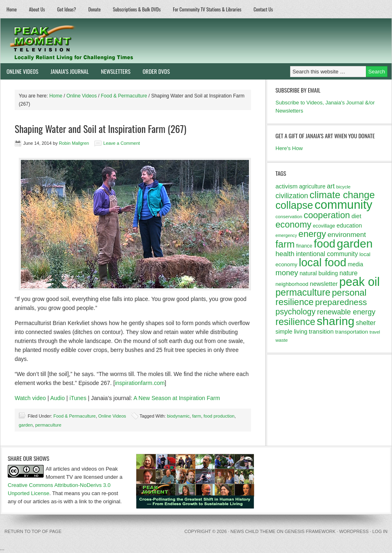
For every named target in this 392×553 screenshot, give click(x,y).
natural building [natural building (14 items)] (319, 273)
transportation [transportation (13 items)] (351, 332)
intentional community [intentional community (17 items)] (327, 254)
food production (219, 416)
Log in (380, 531)
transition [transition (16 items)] (321, 331)
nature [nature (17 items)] (349, 273)
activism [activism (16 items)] (286, 186)
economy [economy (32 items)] (293, 225)
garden (26, 425)
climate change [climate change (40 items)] (342, 195)
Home (12, 9)
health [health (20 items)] (285, 254)
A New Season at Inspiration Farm (176, 398)
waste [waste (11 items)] (282, 340)
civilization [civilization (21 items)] (292, 196)
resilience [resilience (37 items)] (295, 322)
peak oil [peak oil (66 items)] (359, 282)
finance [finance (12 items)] (304, 246)
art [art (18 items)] (331, 186)
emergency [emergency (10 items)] (286, 235)
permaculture (48, 425)
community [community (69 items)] (344, 205)
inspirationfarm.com (140, 383)
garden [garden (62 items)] (355, 243)
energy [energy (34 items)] (312, 234)
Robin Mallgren (74, 143)
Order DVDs (153, 71)
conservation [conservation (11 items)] (289, 217)
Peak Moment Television (95, 41)
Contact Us (263, 9)
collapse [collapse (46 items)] (294, 205)
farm (196, 416)
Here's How (289, 148)
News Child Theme (253, 531)
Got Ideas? (67, 9)
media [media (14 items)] (355, 264)
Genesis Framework (310, 531)
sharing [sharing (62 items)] (335, 321)
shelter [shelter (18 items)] (366, 323)
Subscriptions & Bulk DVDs (137, 9)
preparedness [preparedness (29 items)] (341, 302)
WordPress (354, 531)
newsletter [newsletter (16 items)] (324, 284)
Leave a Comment (122, 143)
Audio (57, 398)
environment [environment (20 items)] (347, 235)
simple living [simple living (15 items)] (291, 332)
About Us (37, 9)
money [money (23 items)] (287, 273)
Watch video (30, 398)
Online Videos (19, 71)
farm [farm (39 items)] (285, 244)
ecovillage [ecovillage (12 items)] (324, 226)
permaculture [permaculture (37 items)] (303, 292)
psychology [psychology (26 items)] (295, 312)
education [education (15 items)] (349, 226)
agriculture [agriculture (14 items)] (312, 186)
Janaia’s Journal (67, 71)
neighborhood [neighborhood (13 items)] (292, 284)
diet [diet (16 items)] (356, 216)
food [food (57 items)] (325, 244)
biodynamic (178, 416)
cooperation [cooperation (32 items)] (327, 215)
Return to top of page (33, 531)
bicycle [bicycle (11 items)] (343, 187)
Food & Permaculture (75, 416)
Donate (95, 9)
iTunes (78, 398)
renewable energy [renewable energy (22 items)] (346, 312)
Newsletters (116, 71)
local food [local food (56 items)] (323, 262)
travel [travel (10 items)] (375, 332)
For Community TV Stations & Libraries (207, 9)
